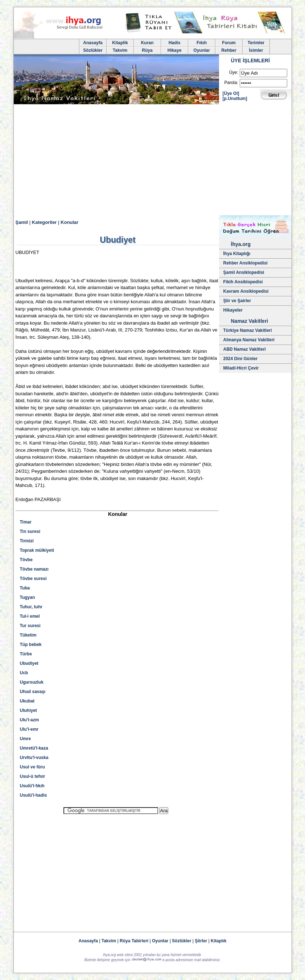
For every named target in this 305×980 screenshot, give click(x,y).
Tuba (25, 588)
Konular (69, 222)
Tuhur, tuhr (31, 607)
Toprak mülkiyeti (37, 550)
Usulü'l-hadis (34, 795)
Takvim (120, 50)
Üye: (234, 72)
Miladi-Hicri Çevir (241, 368)
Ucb (24, 673)
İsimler (256, 50)
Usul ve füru (32, 767)
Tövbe (26, 560)
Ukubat (27, 701)
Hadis (175, 43)
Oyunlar (201, 50)
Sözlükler (93, 50)
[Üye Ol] (231, 93)
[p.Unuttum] (235, 99)
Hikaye (175, 50)
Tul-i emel (30, 616)
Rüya (147, 50)
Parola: (231, 83)
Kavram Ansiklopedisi (246, 291)
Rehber (229, 50)
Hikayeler (233, 310)
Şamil (22, 222)
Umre (26, 739)
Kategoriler (44, 222)
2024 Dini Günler (241, 359)
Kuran (147, 43)
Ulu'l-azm (30, 720)
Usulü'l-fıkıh (32, 786)
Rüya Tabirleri (134, 941)
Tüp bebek (31, 645)
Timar (26, 522)
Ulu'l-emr (29, 729)
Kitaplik (120, 43)
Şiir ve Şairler (237, 301)
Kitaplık (219, 941)
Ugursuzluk (32, 682)
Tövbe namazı (34, 569)
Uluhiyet (28, 710)
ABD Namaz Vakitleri (245, 349)
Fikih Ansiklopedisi (243, 282)
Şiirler (201, 941)
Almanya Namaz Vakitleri (249, 340)
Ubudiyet (29, 663)
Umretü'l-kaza (34, 748)
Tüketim (28, 635)
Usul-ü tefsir (33, 776)
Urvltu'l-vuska (34, 758)
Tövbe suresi (33, 579)
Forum (229, 43)
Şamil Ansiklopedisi (244, 272)
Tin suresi (30, 531)
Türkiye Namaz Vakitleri (248, 330)
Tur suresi (30, 626)
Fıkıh (202, 43)
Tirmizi (27, 541)
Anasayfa (93, 43)
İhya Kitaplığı (237, 254)
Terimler (256, 43)
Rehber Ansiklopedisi (246, 263)
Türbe (26, 654)
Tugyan (28, 597)
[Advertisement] (153, 161)
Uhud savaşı (33, 692)
